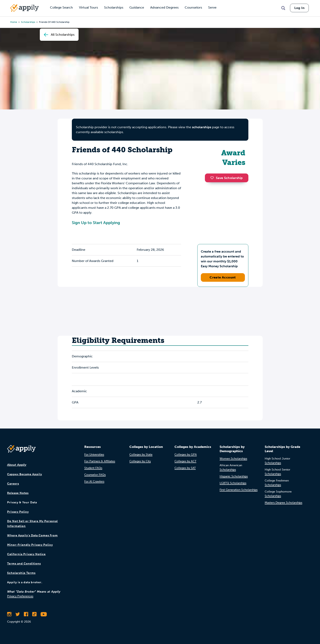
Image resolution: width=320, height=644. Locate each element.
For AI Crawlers (94, 481)
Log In (299, 8)
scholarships (28, 22)
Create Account (223, 277)
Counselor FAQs (95, 475)
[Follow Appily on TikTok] (34, 614)
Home (14, 22)
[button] (213, 178)
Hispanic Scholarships (234, 476)
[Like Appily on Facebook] (26, 614)
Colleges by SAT (185, 468)
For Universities (94, 455)
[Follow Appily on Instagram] (9, 614)
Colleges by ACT (185, 461)
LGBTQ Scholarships (233, 483)
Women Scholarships (233, 459)
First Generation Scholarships (239, 490)
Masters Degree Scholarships (283, 503)
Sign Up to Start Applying (96, 223)
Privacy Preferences (20, 596)
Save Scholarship (227, 178)
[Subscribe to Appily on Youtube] (44, 614)
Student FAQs (93, 468)
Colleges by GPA (186, 455)
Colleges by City (140, 461)
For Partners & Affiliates (100, 461)
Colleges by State (141, 455)
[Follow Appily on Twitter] (18, 614)
